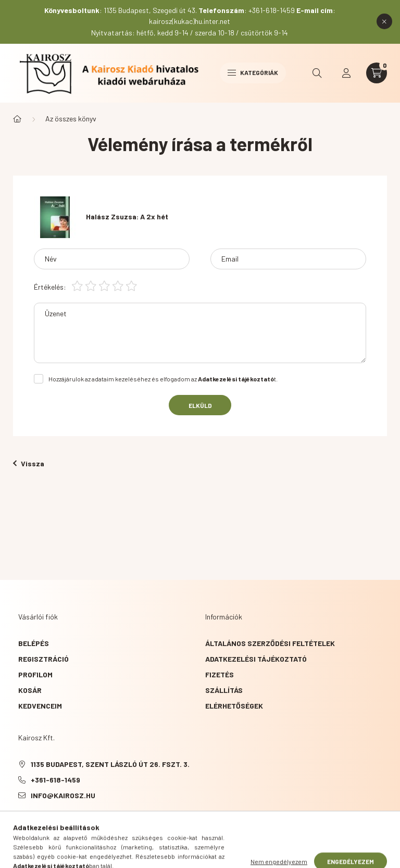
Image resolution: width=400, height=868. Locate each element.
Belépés (34, 643)
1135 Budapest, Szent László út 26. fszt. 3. (110, 764)
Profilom (35, 674)
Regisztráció (43, 659)
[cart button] (377, 73)
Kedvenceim (40, 706)
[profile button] (346, 73)
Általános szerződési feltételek (270, 643)
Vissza (29, 463)
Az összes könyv (71, 119)
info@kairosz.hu (63, 795)
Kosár (30, 690)
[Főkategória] (17, 119)
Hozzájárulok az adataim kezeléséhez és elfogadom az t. (163, 379)
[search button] (317, 73)
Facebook (20, 822)
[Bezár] (384, 21)
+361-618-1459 (55, 780)
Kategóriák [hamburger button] (253, 72)
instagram (62, 822)
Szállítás (224, 690)
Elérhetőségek (234, 706)
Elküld (200, 405)
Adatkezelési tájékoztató (256, 659)
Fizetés (220, 674)
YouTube (41, 822)
